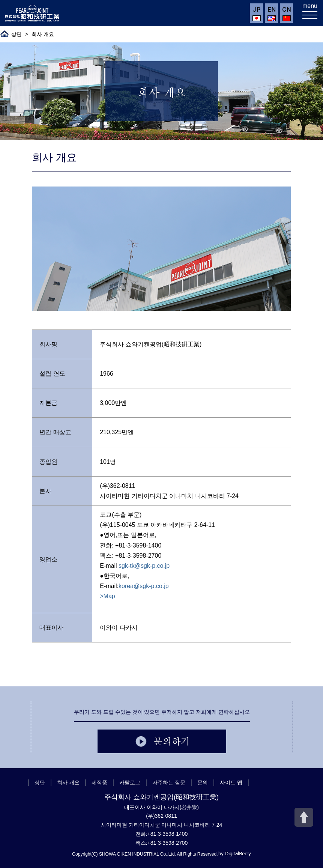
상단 (17, 34)
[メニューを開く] (310, 13)
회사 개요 (68, 782)
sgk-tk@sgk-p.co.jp (144, 566)
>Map (107, 596)
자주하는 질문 (169, 782)
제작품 (99, 782)
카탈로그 (130, 782)
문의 (203, 782)
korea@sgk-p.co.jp (144, 586)
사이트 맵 (231, 782)
